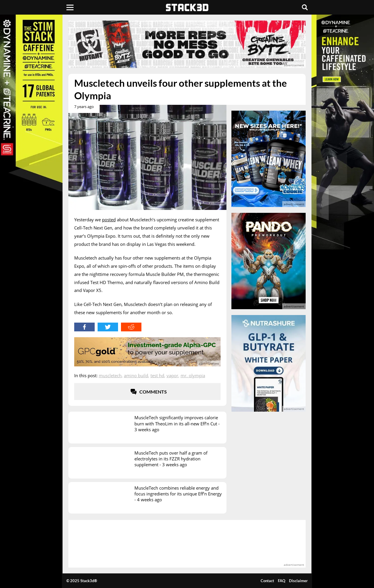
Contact (267, 581)
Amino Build (136, 375)
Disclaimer (298, 581)
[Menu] (70, 7)
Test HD (157, 375)
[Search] (305, 7)
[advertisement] (187, 44)
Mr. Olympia (193, 375)
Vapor (172, 375)
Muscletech (110, 375)
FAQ (282, 581)
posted (109, 220)
